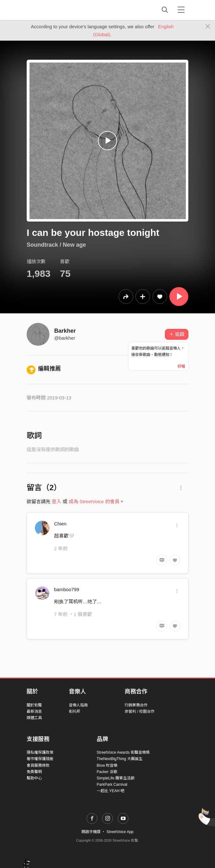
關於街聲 (34, 705)
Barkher (65, 331)
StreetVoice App (120, 832)
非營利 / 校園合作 (140, 711)
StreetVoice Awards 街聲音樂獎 (123, 752)
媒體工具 (34, 718)
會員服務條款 (38, 765)
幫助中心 (34, 778)
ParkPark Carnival (112, 785)
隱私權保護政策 (40, 752)
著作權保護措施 (40, 759)
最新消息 (34, 711)
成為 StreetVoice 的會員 (94, 501)
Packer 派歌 (107, 772)
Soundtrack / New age (56, 245)
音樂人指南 (78, 705)
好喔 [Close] (181, 366)
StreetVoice (53, 10)
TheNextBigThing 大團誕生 (120, 759)
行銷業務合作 (136, 705)
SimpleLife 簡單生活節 (116, 778)
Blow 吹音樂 (107, 765)
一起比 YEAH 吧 (111, 791)
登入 (56, 501)
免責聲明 (34, 772)
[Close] (208, 27)
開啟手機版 (91, 832)
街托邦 (75, 711)
